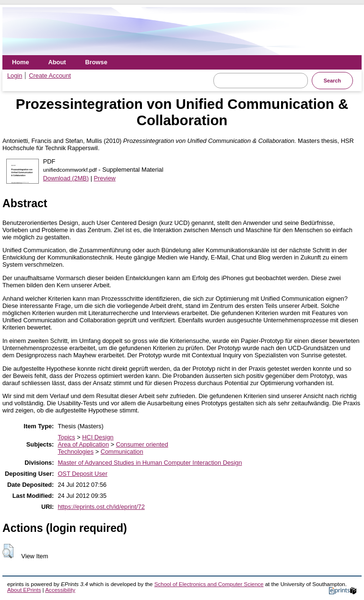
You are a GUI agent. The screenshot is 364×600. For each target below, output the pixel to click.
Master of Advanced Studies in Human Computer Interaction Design (150, 463)
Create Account (50, 76)
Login (15, 76)
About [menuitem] (57, 62)
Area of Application (83, 444)
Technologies (76, 452)
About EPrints (24, 590)
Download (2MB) (66, 178)
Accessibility (60, 590)
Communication (122, 452)
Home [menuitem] (21, 62)
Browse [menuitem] (96, 62)
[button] (8, 551)
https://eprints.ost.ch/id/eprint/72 (101, 507)
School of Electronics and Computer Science (209, 584)
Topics (66, 437)
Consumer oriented (142, 444)
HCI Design (98, 437)
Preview (105, 178)
